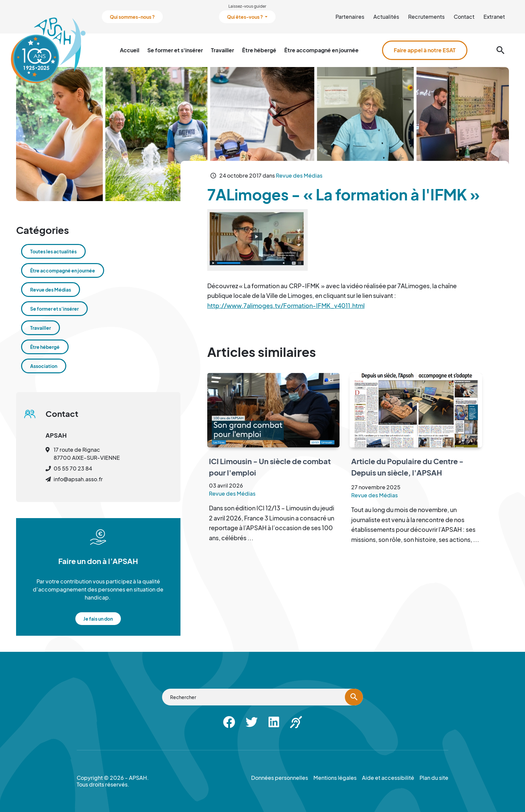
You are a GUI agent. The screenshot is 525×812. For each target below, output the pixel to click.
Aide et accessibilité (388, 778)
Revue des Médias (299, 175)
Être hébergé (259, 50)
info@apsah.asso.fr (78, 479)
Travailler (222, 50)
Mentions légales (335, 778)
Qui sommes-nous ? (132, 17)
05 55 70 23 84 (73, 468)
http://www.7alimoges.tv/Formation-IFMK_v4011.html (286, 305)
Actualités (386, 17)
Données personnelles (280, 778)
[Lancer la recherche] (354, 697)
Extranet (494, 17)
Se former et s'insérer (175, 50)
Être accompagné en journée (321, 50)
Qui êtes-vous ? (245, 17)
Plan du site (434, 778)
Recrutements (426, 17)
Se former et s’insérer (54, 309)
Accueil (130, 50)
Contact (464, 17)
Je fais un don (98, 619)
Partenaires (350, 17)
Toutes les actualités (53, 251)
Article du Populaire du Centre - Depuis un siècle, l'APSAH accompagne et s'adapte (407, 472)
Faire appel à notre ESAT (425, 50)
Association (44, 366)
